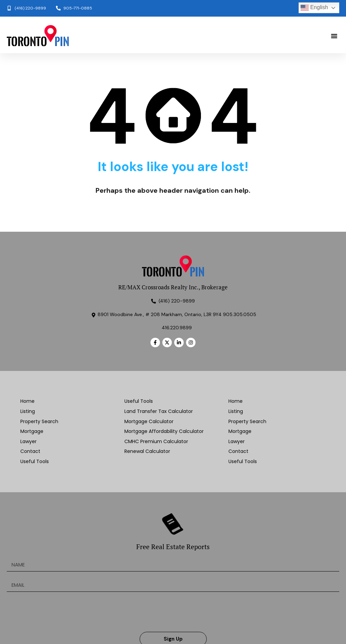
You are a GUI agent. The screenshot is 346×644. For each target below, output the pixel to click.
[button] (334, 36)
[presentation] (58, 612)
